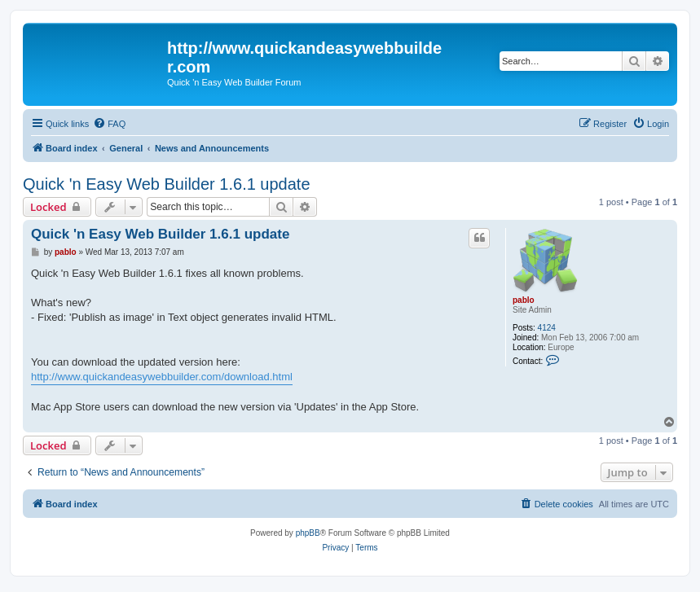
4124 (547, 328)
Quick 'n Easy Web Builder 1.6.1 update (167, 184)
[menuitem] (109, 124)
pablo (524, 300)
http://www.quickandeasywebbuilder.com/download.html (162, 377)
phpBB (308, 533)
